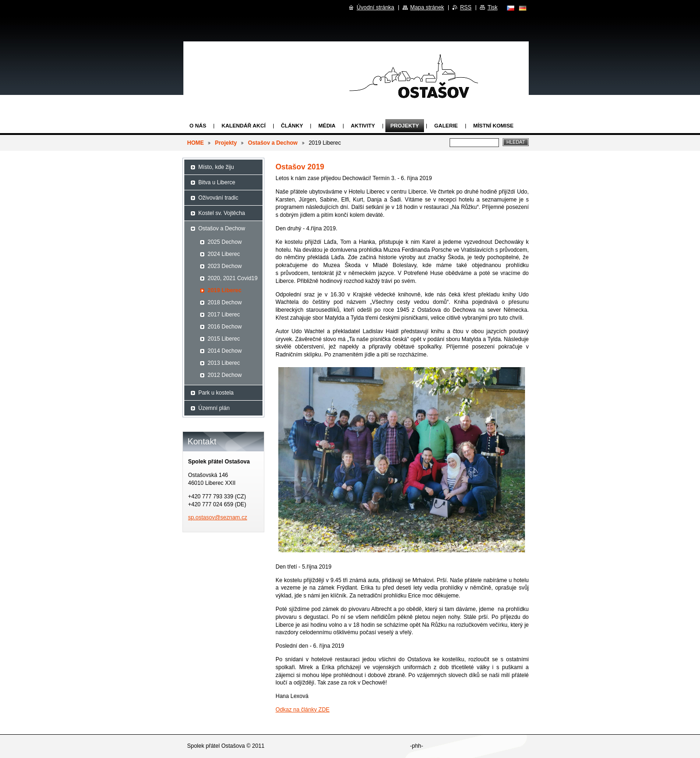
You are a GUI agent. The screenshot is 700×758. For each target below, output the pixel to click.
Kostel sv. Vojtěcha (222, 213)
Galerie (446, 126)
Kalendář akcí (244, 126)
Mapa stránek (427, 7)
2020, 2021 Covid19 (232, 278)
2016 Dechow (225, 327)
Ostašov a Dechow (273, 143)
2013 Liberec (224, 363)
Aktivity (363, 126)
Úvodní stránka (375, 7)
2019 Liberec (225, 290)
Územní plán (214, 408)
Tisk (492, 7)
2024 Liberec (224, 254)
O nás (198, 126)
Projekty (405, 126)
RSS (466, 7)
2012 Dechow (225, 375)
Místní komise (494, 126)
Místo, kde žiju (216, 167)
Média (327, 126)
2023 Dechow (225, 266)
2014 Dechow (225, 351)
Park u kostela (216, 393)
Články (292, 126)
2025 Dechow (225, 242)
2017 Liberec (224, 315)
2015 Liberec (224, 339)
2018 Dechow (225, 302)
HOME (195, 143)
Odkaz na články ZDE (303, 710)
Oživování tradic (218, 198)
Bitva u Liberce (217, 182)
